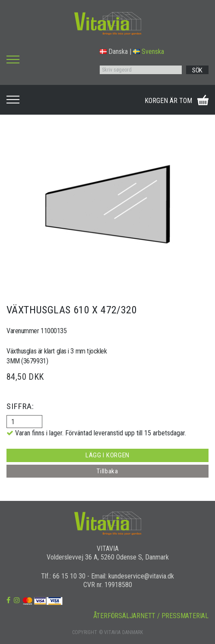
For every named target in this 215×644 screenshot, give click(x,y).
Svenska (149, 52)
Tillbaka (107, 471)
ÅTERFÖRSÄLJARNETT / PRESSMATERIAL (151, 616)
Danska (114, 52)
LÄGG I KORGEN (107, 455)
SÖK (197, 70)
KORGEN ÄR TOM (168, 101)
